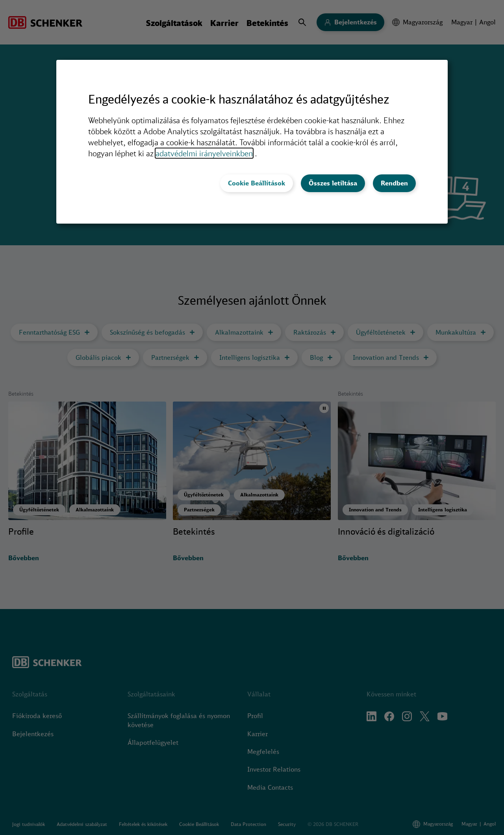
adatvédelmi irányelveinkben (204, 153)
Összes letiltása (333, 183)
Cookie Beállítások (257, 183)
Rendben (394, 183)
